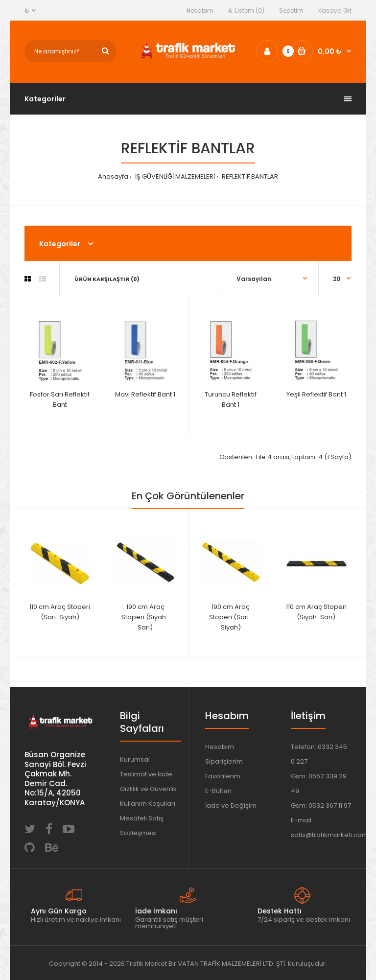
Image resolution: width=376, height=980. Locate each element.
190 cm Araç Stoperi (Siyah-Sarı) (145, 617)
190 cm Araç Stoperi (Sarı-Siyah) (231, 617)
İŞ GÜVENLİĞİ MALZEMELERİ (174, 176)
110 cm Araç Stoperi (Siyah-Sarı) (316, 612)
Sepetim (291, 11)
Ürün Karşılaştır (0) (107, 279)
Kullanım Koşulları (148, 804)
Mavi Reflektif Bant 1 (145, 394)
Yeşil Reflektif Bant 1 (316, 394)
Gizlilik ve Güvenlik (148, 789)
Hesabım (200, 11)
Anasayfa (113, 176)
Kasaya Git (335, 11)
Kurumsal (135, 759)
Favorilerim (223, 776)
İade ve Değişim (231, 805)
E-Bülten (218, 791)
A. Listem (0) (246, 11)
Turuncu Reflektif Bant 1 (231, 399)
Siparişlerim (224, 761)
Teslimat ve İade (146, 774)
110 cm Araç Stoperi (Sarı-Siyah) (60, 612)
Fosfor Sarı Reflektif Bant (60, 399)
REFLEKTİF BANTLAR (249, 176)
